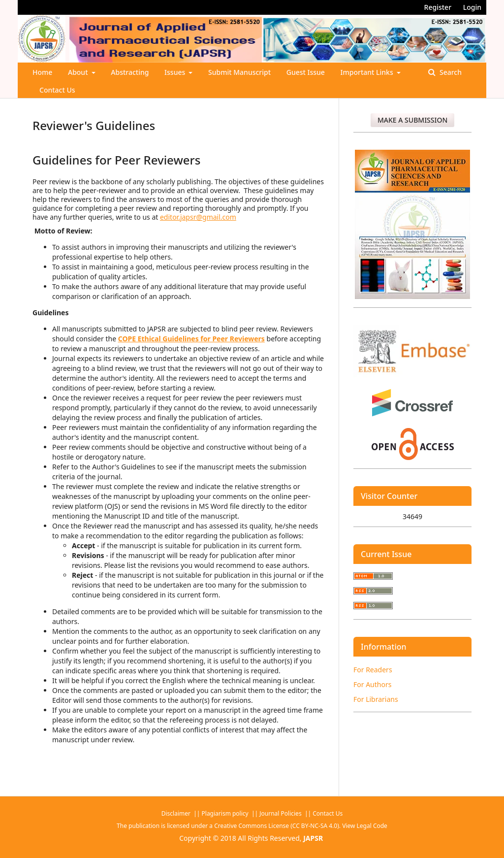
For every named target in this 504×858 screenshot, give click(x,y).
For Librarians (376, 699)
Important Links (368, 72)
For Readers (373, 670)
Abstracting (130, 72)
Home (42, 72)
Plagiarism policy (225, 813)
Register (438, 7)
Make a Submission (412, 120)
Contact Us (57, 90)
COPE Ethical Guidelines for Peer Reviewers (191, 339)
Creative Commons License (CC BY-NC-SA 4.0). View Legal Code (301, 826)
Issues (176, 72)
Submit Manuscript (239, 72)
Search (450, 72)
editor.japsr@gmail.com (198, 217)
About (79, 72)
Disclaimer (177, 813)
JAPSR (313, 838)
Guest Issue (306, 72)
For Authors (372, 684)
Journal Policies (281, 813)
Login (472, 7)
